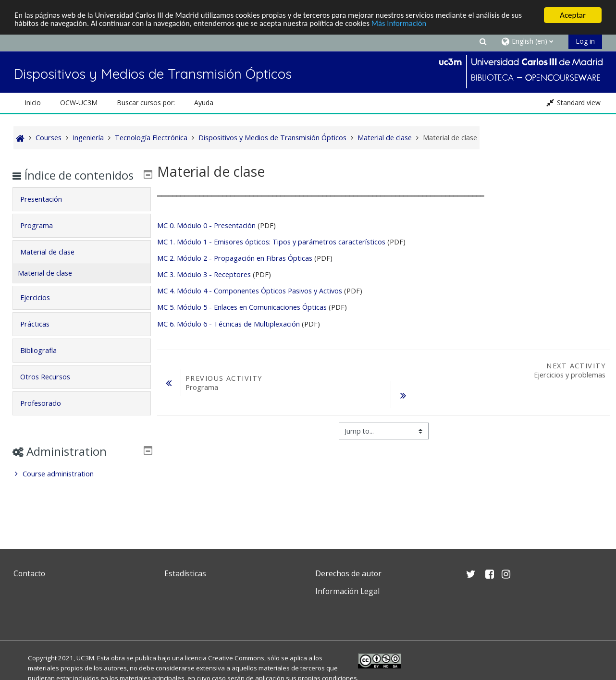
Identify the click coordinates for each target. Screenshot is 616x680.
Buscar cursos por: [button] (146, 103)
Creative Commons (236, 658)
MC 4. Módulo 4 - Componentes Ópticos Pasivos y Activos (250, 291)
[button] (483, 41)
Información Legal (347, 591)
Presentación (48, 213)
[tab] (81, 213)
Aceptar (573, 15)
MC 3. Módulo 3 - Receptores (205, 274)
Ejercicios (42, 311)
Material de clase (54, 266)
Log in (585, 41)
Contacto (29, 573)
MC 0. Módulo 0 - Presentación (206, 225)
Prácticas (42, 338)
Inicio (33, 103)
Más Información (406, 24)
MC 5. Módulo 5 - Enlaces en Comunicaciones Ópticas (242, 307)
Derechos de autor (348, 573)
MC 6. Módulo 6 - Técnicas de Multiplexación (228, 324)
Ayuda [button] (204, 103)
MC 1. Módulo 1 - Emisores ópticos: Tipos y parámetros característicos (271, 242)
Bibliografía (45, 364)
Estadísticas (185, 573)
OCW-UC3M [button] (79, 103)
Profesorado (47, 417)
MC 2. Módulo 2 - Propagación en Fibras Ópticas (235, 258)
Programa (43, 239)
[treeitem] (81, 488)
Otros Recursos (52, 391)
